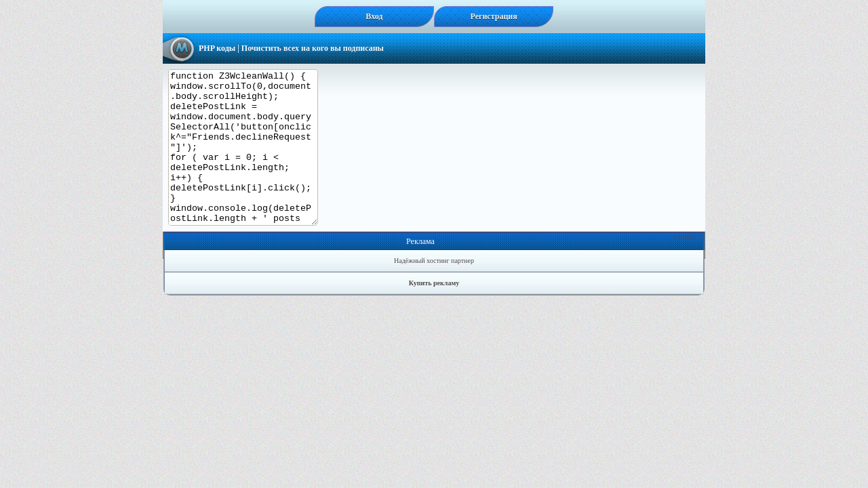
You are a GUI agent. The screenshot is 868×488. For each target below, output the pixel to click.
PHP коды (217, 48)
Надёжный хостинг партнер (434, 291)
